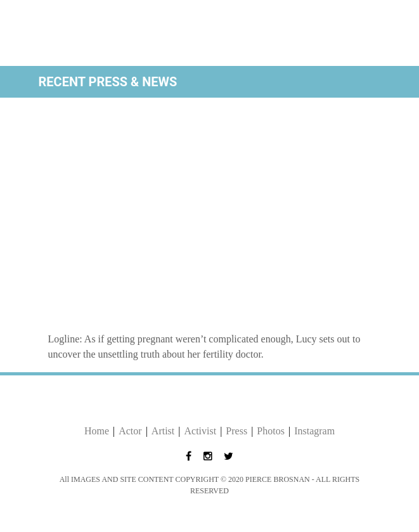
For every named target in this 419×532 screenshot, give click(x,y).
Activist (200, 431)
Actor (130, 431)
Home (97, 431)
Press (236, 431)
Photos (271, 431)
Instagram (314, 431)
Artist (163, 431)
